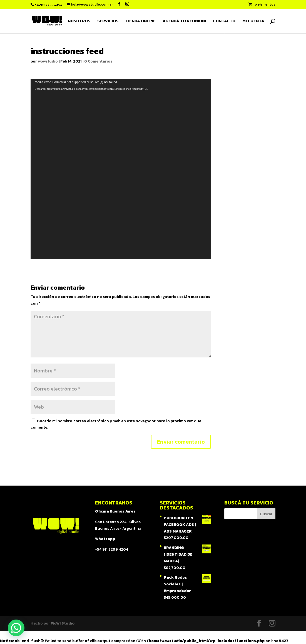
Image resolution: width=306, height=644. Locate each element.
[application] (121, 169)
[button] (16, 628)
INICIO (55, 21)
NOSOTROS (79, 21)
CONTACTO (224, 21)
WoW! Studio (63, 623)
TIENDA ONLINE (140, 21)
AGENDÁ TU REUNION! (184, 21)
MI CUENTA (253, 21)
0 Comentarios (98, 61)
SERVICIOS (108, 21)
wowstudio (48, 61)
